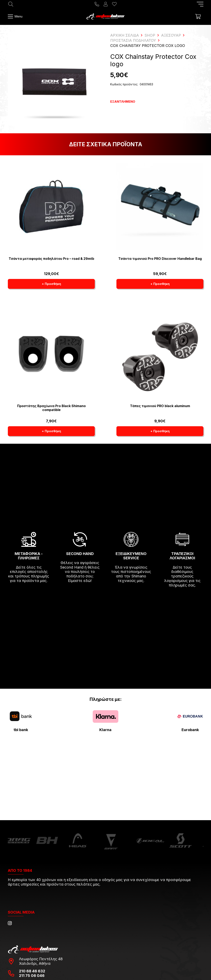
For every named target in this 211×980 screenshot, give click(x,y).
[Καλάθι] (198, 16)
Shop (150, 35)
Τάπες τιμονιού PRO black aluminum (160, 406)
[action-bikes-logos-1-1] (105, 16)
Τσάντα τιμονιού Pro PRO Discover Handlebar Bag (160, 259)
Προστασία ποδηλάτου (133, 40)
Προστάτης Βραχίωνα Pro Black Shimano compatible (51, 408)
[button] (51, 284)
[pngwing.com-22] (105, 717)
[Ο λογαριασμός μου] (106, 4)
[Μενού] (15, 16)
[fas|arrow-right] (29, 593)
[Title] (97, 4)
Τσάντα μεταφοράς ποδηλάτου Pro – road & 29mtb (51, 259)
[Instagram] (10, 923)
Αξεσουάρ (171, 35)
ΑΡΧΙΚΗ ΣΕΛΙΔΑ (125, 35)
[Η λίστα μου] (114, 4)
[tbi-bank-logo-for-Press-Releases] (21, 716)
